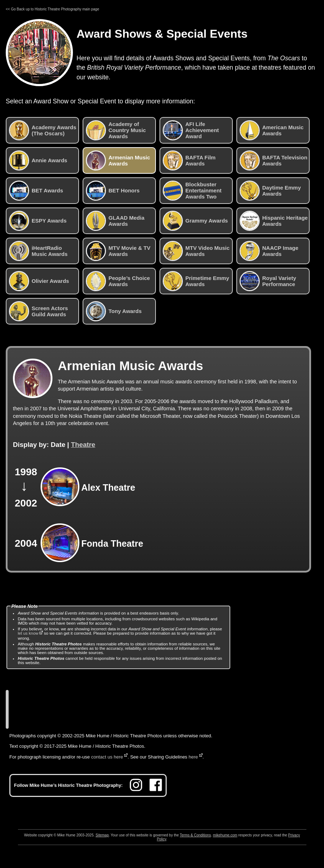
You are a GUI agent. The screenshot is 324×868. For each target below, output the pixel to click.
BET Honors (113, 191)
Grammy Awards (195, 221)
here (193, 757)
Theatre (83, 445)
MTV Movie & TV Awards (118, 251)
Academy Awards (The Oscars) (43, 130)
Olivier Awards (39, 281)
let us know (28, 633)
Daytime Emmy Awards (270, 191)
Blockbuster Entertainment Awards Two (192, 191)
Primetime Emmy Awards (196, 281)
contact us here (107, 757)
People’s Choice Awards (118, 281)
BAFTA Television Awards (274, 160)
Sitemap (102, 835)
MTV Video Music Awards (196, 251)
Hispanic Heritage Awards (274, 221)
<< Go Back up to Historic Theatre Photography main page (52, 9)
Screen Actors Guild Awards (38, 311)
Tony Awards (114, 311)
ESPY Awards (38, 221)
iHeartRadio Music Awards (38, 251)
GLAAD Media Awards (115, 221)
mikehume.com (225, 835)
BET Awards (36, 191)
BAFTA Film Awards (189, 160)
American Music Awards (272, 130)
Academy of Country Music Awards (116, 130)
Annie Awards (38, 160)
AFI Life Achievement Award (191, 130)
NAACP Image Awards (269, 251)
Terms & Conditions (195, 835)
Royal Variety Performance (268, 281)
